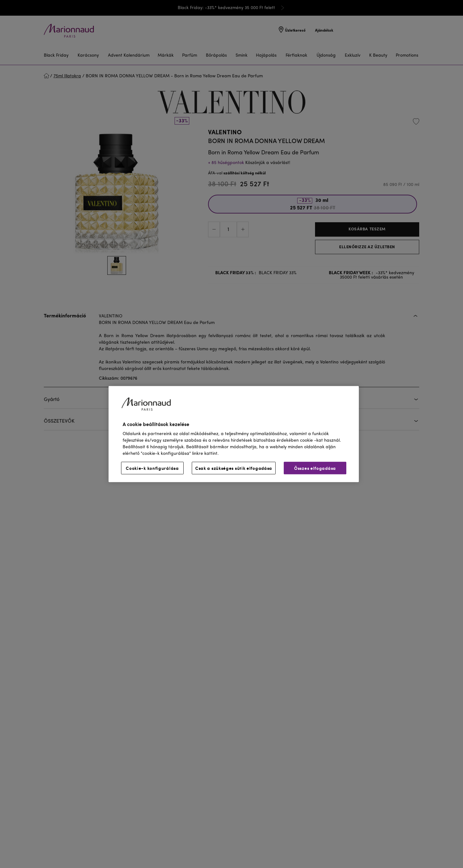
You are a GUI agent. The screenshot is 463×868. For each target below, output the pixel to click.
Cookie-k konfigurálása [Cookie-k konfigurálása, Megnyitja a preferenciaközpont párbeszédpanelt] (152, 468)
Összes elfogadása (315, 468)
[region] (234, 434)
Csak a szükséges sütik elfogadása (234, 468)
